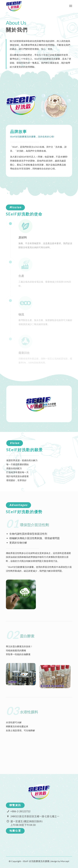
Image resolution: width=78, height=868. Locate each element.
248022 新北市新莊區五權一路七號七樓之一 (35, 816)
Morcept (65, 861)
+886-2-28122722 (20, 811)
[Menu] (71, 6)
